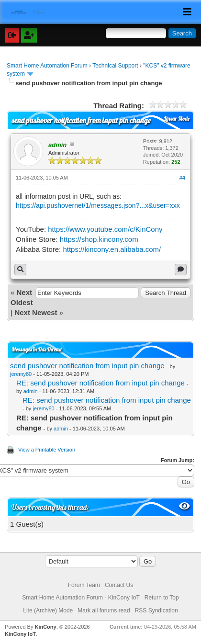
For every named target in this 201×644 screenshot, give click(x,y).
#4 (182, 178)
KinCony (45, 627)
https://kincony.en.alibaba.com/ (112, 249)
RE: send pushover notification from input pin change (100, 383)
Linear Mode (177, 119)
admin (31, 391)
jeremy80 (21, 374)
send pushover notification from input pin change (87, 366)
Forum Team (84, 585)
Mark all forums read (104, 610)
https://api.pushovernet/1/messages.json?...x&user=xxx (98, 205)
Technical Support (115, 66)
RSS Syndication (156, 610)
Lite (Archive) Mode (48, 610)
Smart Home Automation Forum (47, 66)
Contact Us (119, 585)
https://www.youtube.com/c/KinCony (105, 229)
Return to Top (162, 598)
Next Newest (36, 312)
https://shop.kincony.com (99, 239)
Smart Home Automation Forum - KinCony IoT (81, 598)
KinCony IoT (20, 634)
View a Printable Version (47, 450)
